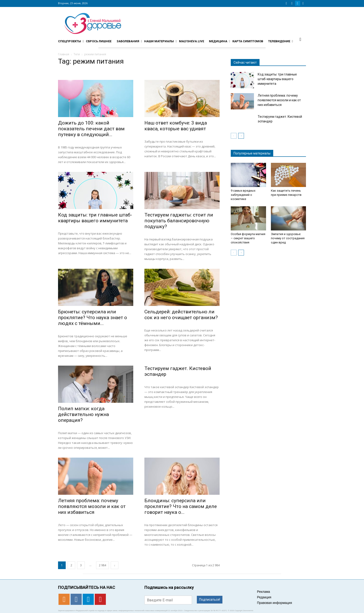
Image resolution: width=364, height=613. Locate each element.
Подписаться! (210, 600)
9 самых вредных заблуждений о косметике (243, 195)
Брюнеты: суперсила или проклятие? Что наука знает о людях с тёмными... (93, 318)
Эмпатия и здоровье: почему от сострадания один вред (288, 238)
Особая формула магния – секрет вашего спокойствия (248, 238)
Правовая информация (275, 603)
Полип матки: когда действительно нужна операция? (83, 414)
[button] (300, 39)
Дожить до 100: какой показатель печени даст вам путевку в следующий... (91, 129)
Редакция (264, 597)
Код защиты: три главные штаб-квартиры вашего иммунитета (95, 218)
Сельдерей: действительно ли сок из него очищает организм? (181, 315)
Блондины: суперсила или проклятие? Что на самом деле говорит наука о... (181, 506)
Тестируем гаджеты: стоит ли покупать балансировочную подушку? (179, 221)
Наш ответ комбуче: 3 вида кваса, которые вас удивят (176, 126)
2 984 (102, 565)
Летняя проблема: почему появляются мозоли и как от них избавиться (92, 506)
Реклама (263, 592)
